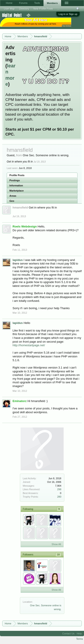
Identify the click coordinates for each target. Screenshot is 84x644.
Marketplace (17, 191)
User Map (9, 9)
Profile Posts (17, 175)
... (59, 9)
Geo (12, 201)
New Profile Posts (43, 9)
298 (59, 489)
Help (79, 634)
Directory (24, 9)
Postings (15, 180)
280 (59, 497)
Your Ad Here (67, 26)
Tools (37, 3)
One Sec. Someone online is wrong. (46, 155)
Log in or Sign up (68, 14)
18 (58, 554)
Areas (13, 196)
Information (16, 185)
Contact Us (68, 634)
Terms (80, 639)
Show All (56, 544)
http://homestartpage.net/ (29, 345)
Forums (23, 3)
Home (9, 3)
